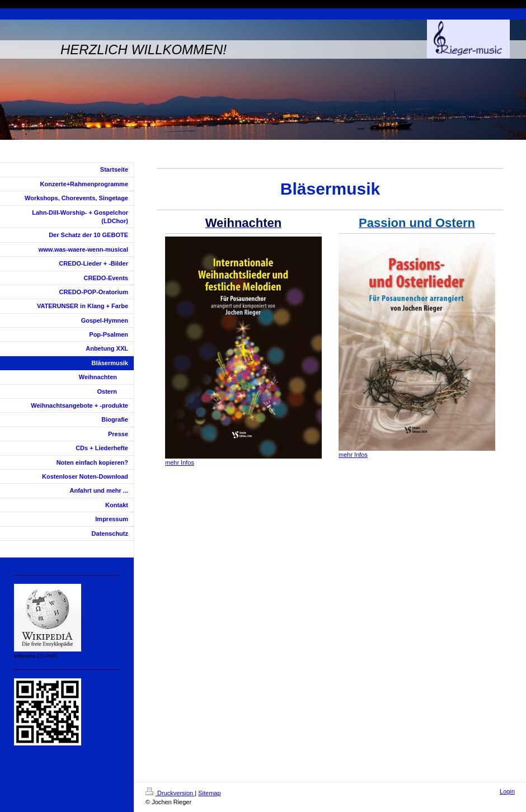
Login (507, 791)
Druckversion (170, 793)
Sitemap (209, 793)
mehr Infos (180, 462)
